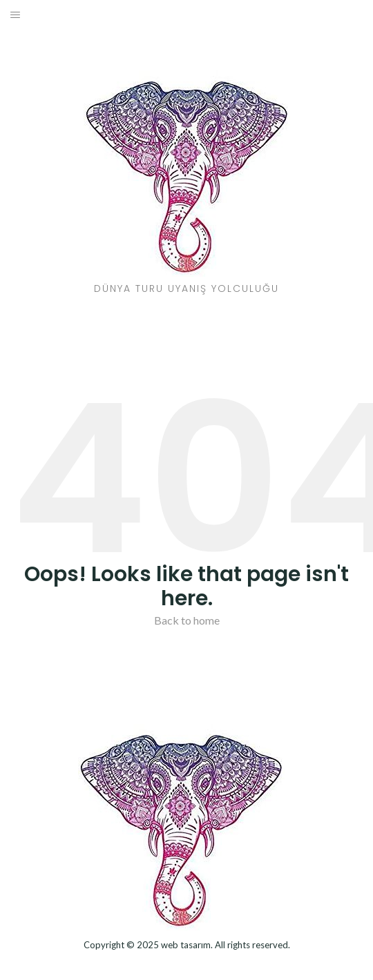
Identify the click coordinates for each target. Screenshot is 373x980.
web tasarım (186, 945)
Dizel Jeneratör (187, 964)
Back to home (187, 620)
